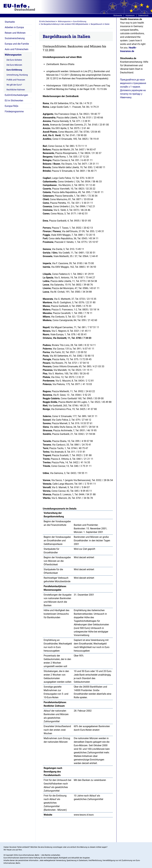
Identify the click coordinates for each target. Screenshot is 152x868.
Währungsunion (13, 55)
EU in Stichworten (14, 101)
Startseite (10, 22)
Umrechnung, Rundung (17, 75)
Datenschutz (143, 16)
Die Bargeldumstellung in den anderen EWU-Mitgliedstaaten (64, 24)
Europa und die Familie (17, 44)
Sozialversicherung (15, 38)
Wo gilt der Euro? (14, 85)
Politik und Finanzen (16, 80)
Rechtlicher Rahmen (16, 90)
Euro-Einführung (14, 70)
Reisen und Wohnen (15, 33)
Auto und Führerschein (17, 49)
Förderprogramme (14, 111)
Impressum (130, 16)
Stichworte (118, 16)
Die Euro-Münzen (14, 65)
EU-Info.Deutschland (47, 21)
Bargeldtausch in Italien (100, 24)
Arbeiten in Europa (14, 27)
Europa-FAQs (12, 106)
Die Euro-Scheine (14, 60)
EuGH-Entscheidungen (16, 95)
